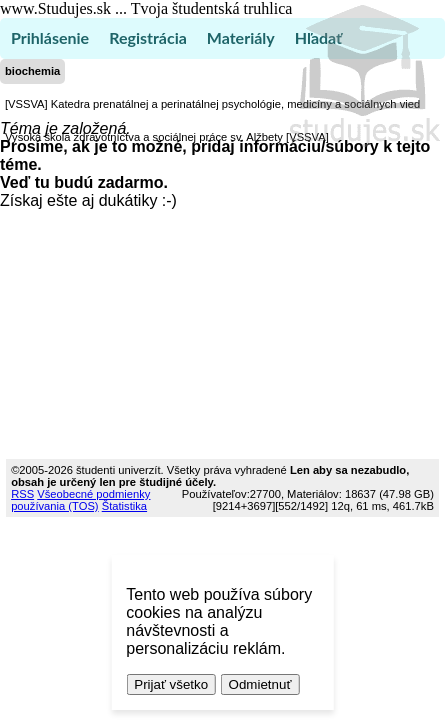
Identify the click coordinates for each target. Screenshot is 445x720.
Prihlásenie (50, 37)
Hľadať (318, 37)
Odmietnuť (260, 684)
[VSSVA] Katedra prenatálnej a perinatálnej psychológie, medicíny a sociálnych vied (212, 104)
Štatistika (124, 506)
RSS (22, 494)
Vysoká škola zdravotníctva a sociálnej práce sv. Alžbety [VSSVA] (167, 137)
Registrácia (148, 37)
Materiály (241, 37)
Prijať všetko (171, 684)
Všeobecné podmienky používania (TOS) (80, 500)
